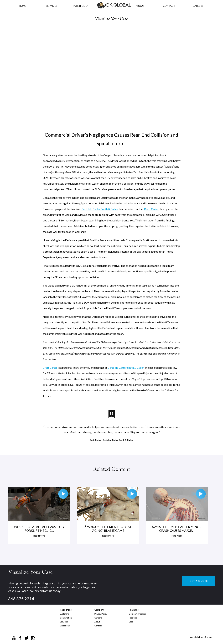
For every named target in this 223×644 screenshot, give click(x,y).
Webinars (64, 614)
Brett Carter (151, 209)
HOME (23, 6)
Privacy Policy (101, 614)
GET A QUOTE (199, 581)
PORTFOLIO (81, 6)
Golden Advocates (137, 614)
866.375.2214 (21, 599)
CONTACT (169, 6)
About (97, 622)
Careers (98, 618)
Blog (131, 622)
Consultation (66, 618)
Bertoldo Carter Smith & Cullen (100, 209)
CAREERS (198, 6)
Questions (65, 626)
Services (52, 6)
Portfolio (133, 618)
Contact (98, 626)
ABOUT (140, 6)
